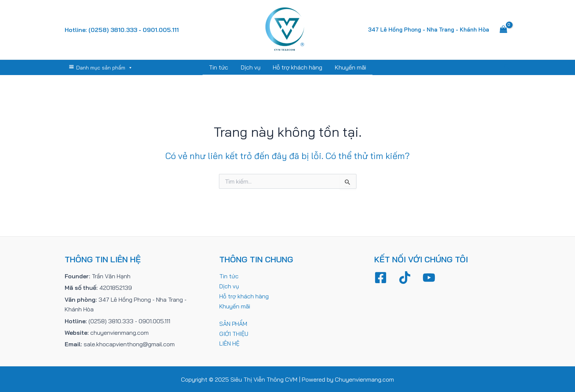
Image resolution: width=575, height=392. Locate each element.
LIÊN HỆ (230, 342)
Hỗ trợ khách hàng (298, 67)
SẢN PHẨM (233, 323)
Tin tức (220, 67)
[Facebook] (381, 277)
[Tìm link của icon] (507, 67)
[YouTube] (429, 277)
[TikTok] (405, 277)
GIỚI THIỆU (234, 332)
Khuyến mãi (350, 67)
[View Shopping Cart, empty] (504, 30)
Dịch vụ (251, 67)
